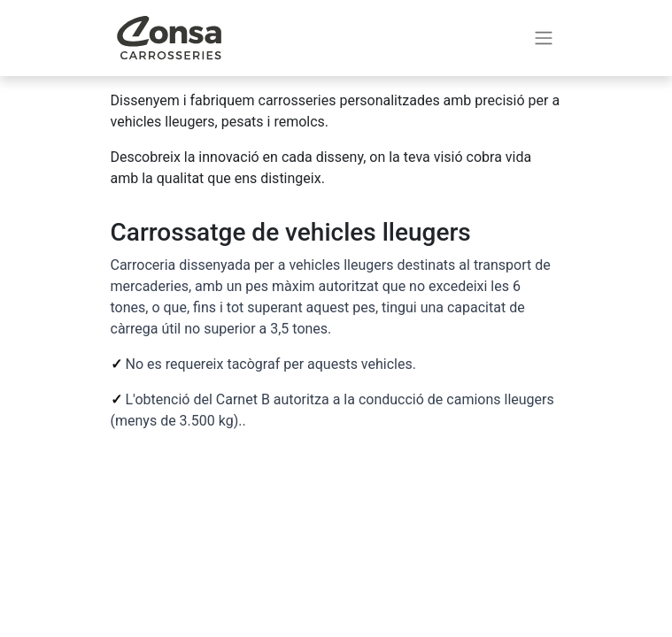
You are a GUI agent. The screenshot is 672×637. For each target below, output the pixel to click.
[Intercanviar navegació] (544, 38)
